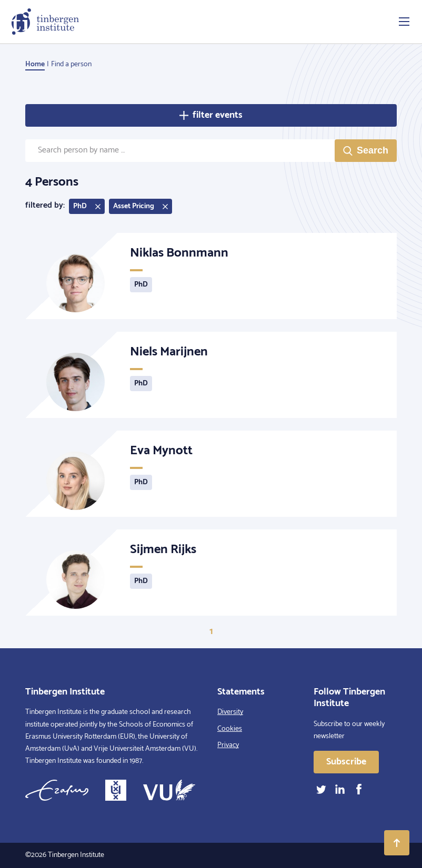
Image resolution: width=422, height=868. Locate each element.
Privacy (228, 745)
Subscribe (346, 762)
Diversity (230, 712)
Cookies (230, 729)
